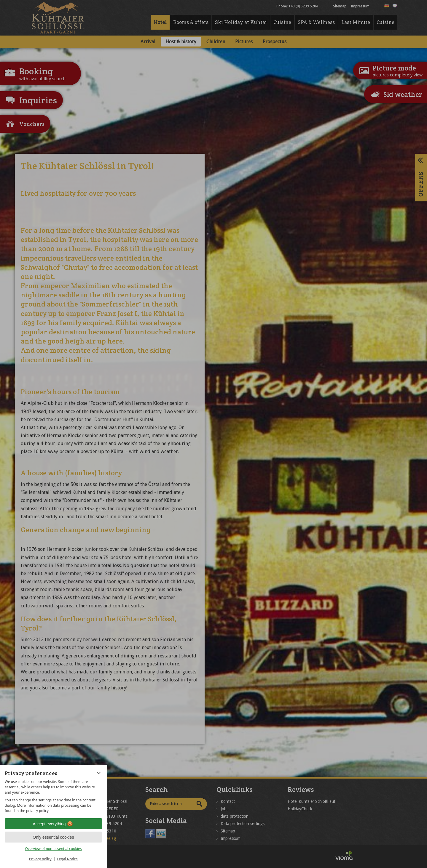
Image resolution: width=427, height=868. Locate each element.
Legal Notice (67, 859)
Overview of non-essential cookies (53, 849)
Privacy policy (40, 859)
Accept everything (53, 824)
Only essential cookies (53, 837)
